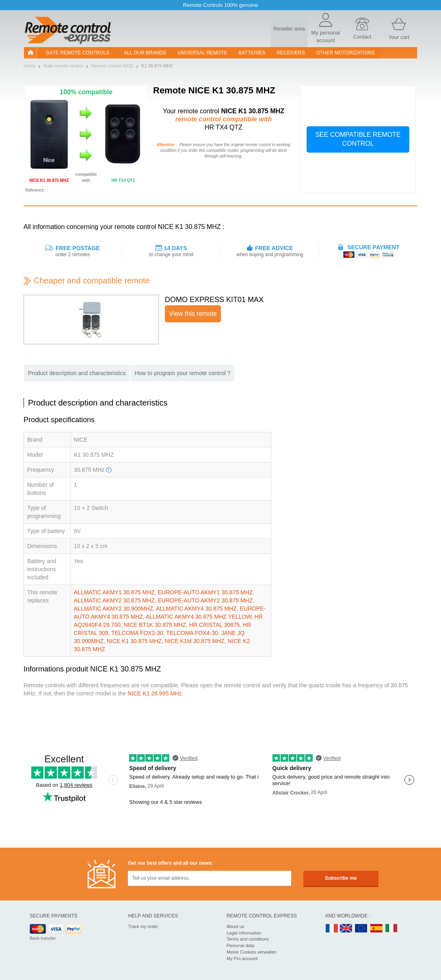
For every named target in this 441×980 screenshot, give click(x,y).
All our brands (145, 53)
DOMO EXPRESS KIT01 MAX (214, 300)
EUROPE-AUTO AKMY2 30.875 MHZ (205, 600)
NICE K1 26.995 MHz (155, 693)
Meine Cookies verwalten (252, 952)
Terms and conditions (248, 939)
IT (391, 929)
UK (346, 929)
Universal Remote (202, 53)
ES (376, 929)
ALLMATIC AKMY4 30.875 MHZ (196, 609)
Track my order (143, 926)
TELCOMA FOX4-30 (192, 633)
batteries (252, 53)
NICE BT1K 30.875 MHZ (155, 625)
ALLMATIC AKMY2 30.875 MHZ (114, 600)
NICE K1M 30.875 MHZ (195, 641)
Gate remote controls (78, 53)
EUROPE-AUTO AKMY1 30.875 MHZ (205, 592)
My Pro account (242, 958)
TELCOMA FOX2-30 (137, 633)
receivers (291, 53)
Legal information (244, 933)
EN (361, 929)
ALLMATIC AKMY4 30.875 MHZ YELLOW (199, 617)
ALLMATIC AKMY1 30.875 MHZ (114, 592)
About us (235, 926)
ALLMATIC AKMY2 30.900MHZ (113, 609)
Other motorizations (346, 53)
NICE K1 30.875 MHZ (134, 641)
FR (332, 929)
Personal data (240, 945)
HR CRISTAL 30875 (215, 625)
